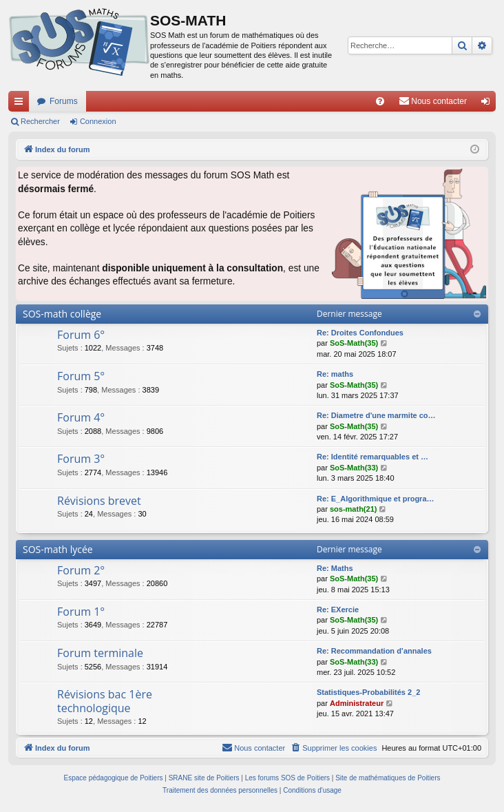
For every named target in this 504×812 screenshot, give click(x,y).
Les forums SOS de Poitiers (287, 778)
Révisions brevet (99, 501)
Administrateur (357, 703)
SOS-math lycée (58, 549)
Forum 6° (81, 335)
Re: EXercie (338, 610)
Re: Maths (335, 568)
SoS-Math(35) (354, 343)
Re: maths (335, 374)
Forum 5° (81, 376)
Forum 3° (81, 459)
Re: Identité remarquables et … (372, 457)
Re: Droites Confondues (360, 333)
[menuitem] (380, 101)
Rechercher (40, 121)
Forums (64, 101)
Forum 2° (81, 570)
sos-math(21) (353, 509)
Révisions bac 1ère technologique (105, 701)
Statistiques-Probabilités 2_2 (368, 692)
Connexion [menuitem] (489, 104)
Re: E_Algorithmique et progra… (376, 499)
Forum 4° (81, 417)
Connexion (98, 121)
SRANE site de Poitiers (204, 778)
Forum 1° (81, 612)
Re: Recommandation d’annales (374, 651)
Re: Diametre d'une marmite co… (376, 415)
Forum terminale (100, 653)
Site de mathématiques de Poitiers (388, 778)
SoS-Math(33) (354, 468)
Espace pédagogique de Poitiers (114, 778)
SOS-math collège (62, 314)
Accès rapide (21, 104)
